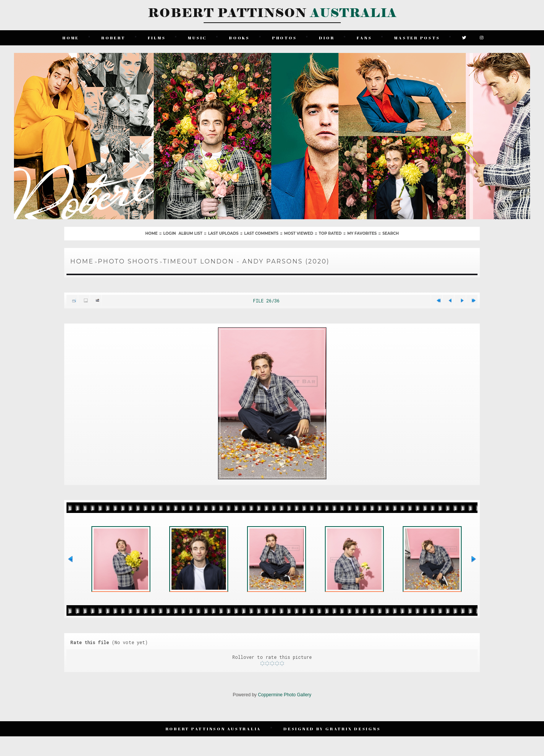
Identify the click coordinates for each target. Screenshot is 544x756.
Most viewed (299, 233)
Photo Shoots (128, 261)
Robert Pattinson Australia (213, 729)
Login (169, 233)
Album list (190, 233)
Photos (284, 38)
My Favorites (362, 233)
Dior (327, 38)
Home (71, 38)
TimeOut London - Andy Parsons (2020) (246, 261)
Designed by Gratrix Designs (332, 729)
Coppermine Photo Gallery (285, 695)
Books (239, 38)
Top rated (330, 233)
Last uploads (223, 233)
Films (157, 38)
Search (390, 233)
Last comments (261, 233)
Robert (113, 38)
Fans (364, 38)
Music (197, 38)
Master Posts (417, 38)
